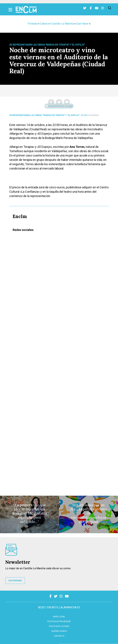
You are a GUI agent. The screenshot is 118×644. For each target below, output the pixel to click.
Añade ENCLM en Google (59, 106)
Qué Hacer (82, 24)
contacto (59, 636)
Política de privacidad (59, 621)
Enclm (84, 115)
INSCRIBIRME (15, 581)
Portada (32, 24)
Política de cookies (59, 626)
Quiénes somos (59, 631)
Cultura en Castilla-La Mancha (57, 24)
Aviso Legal (59, 617)
